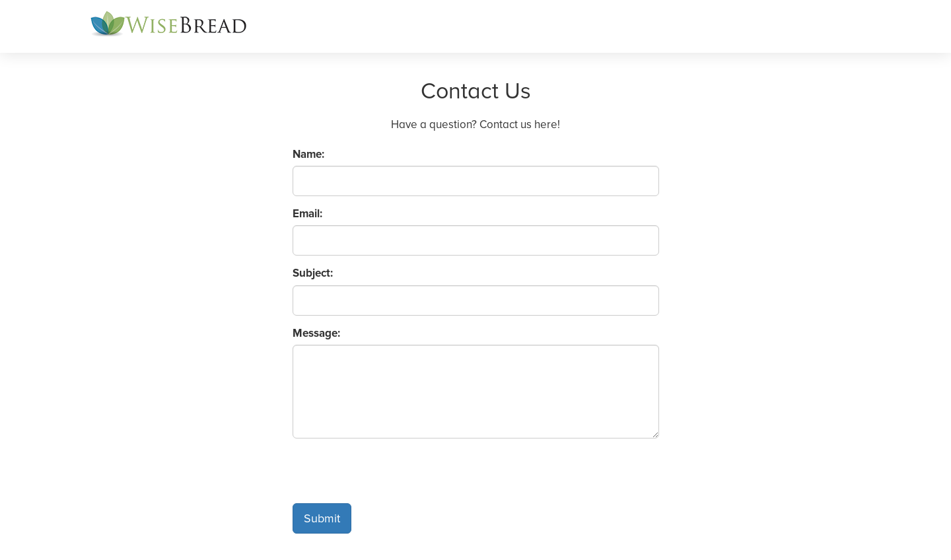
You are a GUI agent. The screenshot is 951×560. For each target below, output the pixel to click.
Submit (322, 518)
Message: (316, 333)
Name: (308, 154)
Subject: (313, 273)
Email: (307, 214)
